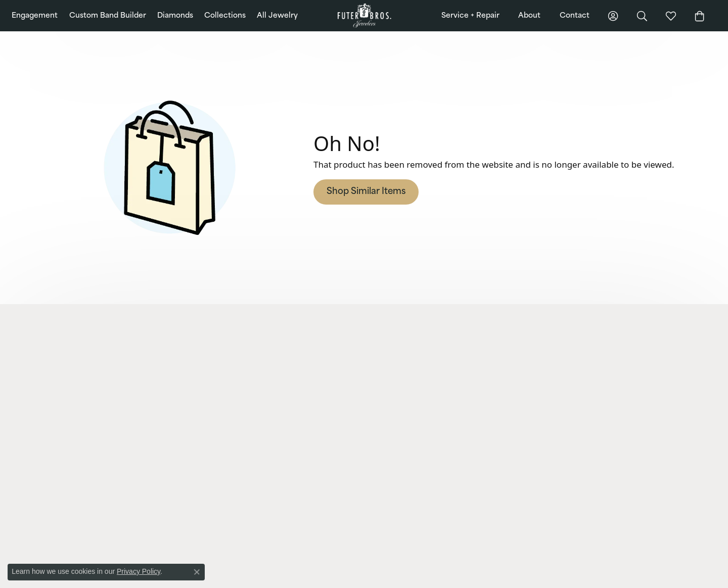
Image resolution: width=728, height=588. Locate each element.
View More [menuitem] (384, 444)
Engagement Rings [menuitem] (230, 367)
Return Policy (487, 575)
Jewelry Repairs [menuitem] (391, 367)
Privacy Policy (535, 575)
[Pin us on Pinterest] (581, 462)
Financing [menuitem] (383, 354)
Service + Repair (470, 16)
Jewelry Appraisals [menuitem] (395, 419)
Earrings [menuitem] (214, 405)
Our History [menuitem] (553, 393)
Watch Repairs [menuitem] (390, 380)
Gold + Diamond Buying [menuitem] (403, 432)
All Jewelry (277, 16)
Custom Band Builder (108, 16)
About (529, 16)
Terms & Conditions (590, 575)
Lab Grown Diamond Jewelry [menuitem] (243, 354)
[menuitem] (271, 525)
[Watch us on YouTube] (619, 462)
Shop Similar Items (366, 192)
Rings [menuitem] (210, 393)
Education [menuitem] (550, 380)
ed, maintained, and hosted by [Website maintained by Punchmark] (234, 575)
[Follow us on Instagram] (563, 462)
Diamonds (175, 16)
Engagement (35, 16)
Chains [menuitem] (212, 444)
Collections (225, 16)
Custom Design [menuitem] (391, 393)
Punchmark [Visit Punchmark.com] (288, 575)
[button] (114, 337)
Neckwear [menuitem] (217, 432)
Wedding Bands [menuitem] (225, 380)
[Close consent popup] (197, 572)
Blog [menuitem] (542, 354)
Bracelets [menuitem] (216, 419)
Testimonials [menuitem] (554, 405)
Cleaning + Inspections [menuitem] (402, 405)
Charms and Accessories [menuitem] (237, 457)
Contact (575, 16)
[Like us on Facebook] (544, 462)
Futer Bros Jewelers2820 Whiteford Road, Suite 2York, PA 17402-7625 (78, 366)
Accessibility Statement (660, 575)
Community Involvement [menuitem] (572, 367)
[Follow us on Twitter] (600, 462)
